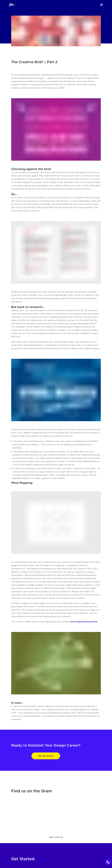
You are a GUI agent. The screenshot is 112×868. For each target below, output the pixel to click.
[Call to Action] (108, 862)
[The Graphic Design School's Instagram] (56, 816)
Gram (46, 791)
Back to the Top (56, 837)
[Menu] (102, 5)
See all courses (46, 756)
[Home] (12, 5)
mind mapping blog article (84, 622)
